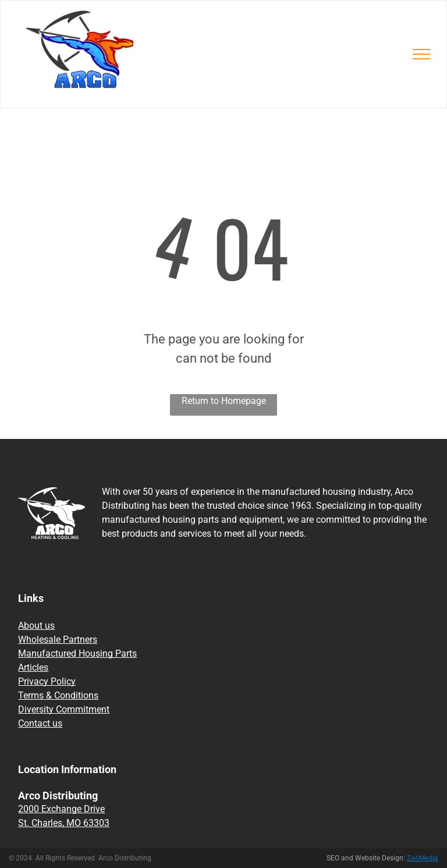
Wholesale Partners (58, 640)
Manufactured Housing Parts (77, 653)
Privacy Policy (47, 681)
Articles (33, 667)
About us (36, 626)
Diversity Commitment (64, 709)
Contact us (40, 723)
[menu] (421, 54)
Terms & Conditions (58, 695)
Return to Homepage (224, 401)
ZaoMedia (423, 858)
